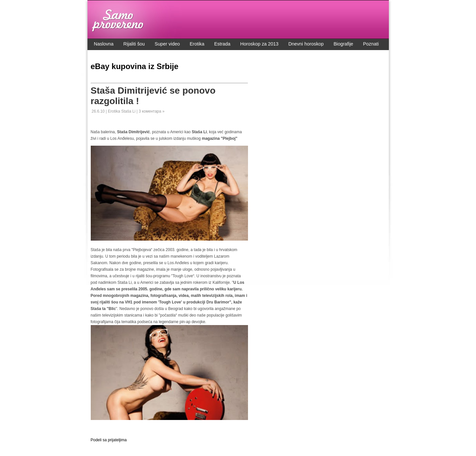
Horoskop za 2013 (259, 44)
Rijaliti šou (134, 44)
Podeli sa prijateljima (109, 440)
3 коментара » (152, 111)
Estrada (222, 44)
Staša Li (129, 111)
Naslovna (104, 44)
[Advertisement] (167, 428)
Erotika (197, 44)
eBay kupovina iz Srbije (135, 66)
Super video (167, 44)
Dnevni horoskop (306, 44)
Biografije (343, 44)
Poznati (371, 44)
